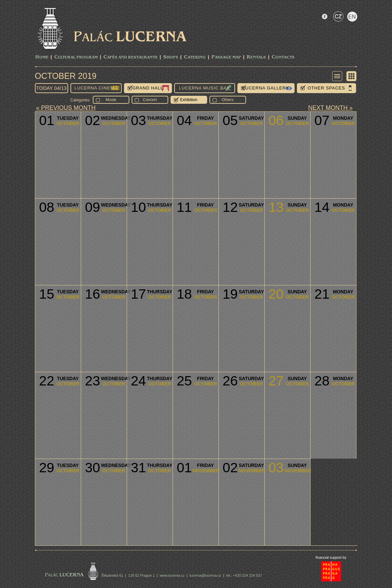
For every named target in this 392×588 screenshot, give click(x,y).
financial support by (331, 557)
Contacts (283, 57)
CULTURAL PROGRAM (76, 57)
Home (42, 57)
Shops (171, 57)
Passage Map (226, 57)
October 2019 (66, 76)
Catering (195, 57)
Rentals (256, 57)
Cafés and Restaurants (131, 57)
